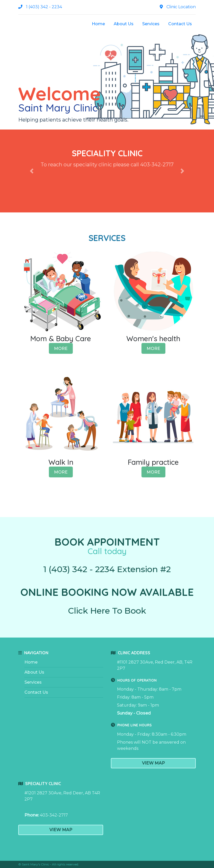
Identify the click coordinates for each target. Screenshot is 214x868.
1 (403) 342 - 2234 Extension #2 (107, 569)
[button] (32, 171)
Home (98, 24)
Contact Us (180, 24)
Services (151, 24)
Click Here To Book (107, 611)
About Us (124, 24)
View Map (153, 763)
